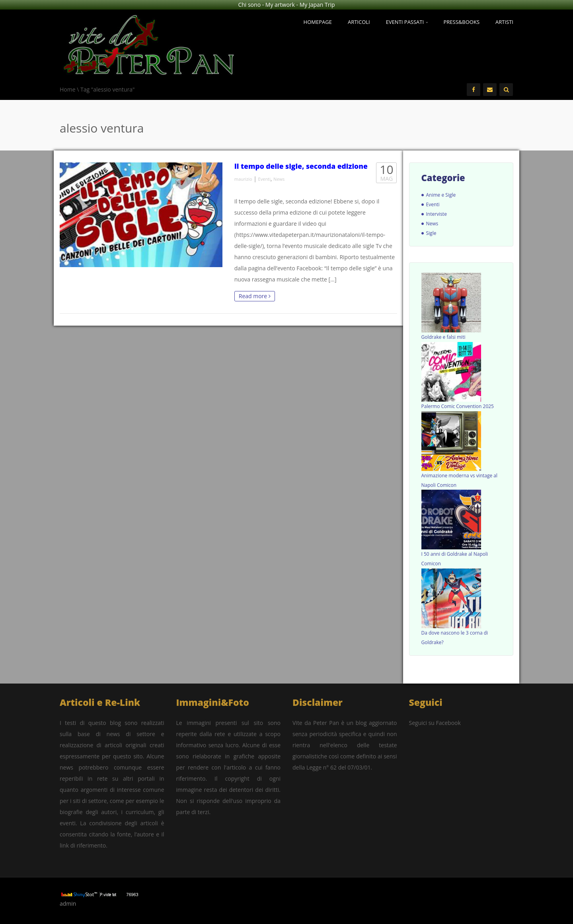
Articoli (359, 22)
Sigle (431, 233)
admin (68, 903)
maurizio (243, 179)
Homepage (318, 22)
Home (68, 89)
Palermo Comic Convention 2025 (458, 406)
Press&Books (462, 22)
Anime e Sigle (441, 195)
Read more (255, 296)
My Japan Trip (317, 5)
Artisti (504, 22)
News (279, 179)
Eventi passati (407, 22)
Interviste (437, 214)
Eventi (264, 179)
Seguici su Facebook (435, 723)
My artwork (280, 5)
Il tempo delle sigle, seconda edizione (301, 166)
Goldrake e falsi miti (443, 337)
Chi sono (249, 5)
